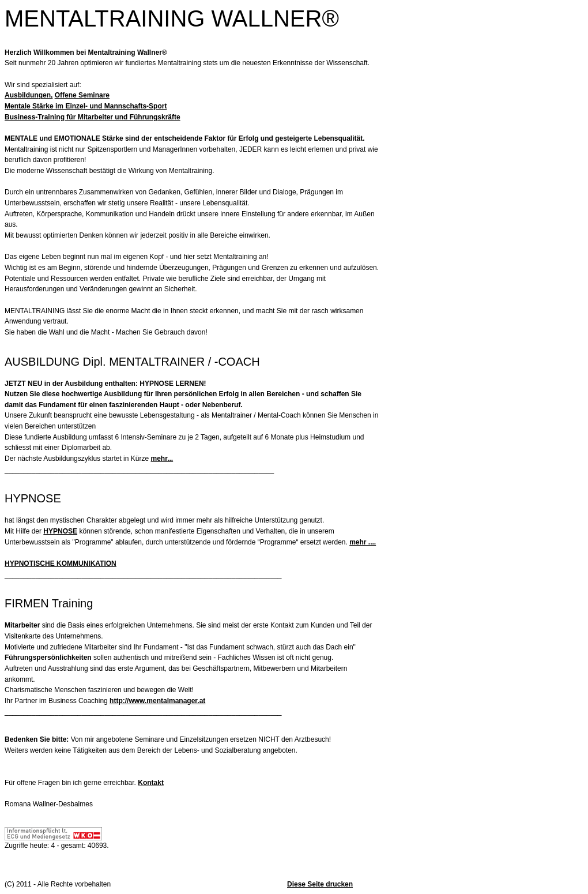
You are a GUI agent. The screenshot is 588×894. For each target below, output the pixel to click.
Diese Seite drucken (320, 884)
